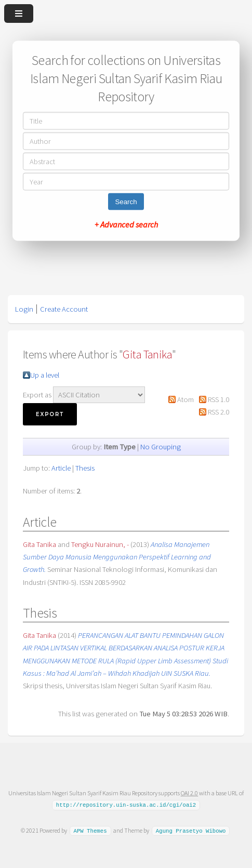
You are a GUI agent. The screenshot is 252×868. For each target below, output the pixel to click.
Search (126, 202)
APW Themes (90, 831)
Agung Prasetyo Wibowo (191, 831)
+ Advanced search (126, 224)
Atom (185, 399)
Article (61, 468)
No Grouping (161, 447)
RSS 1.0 (218, 399)
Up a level (45, 375)
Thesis (85, 468)
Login (24, 309)
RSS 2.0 (218, 412)
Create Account (64, 309)
